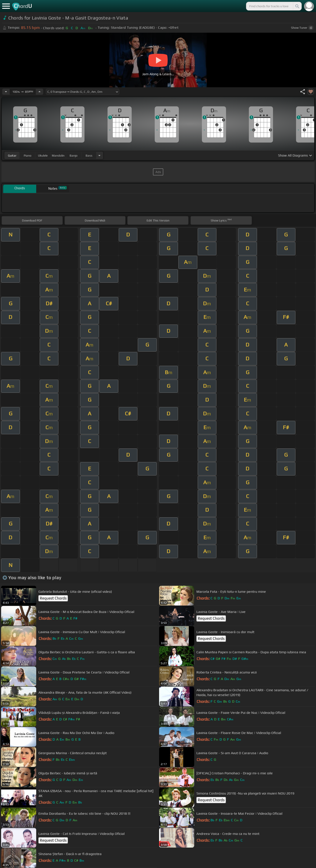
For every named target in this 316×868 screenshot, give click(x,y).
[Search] (297, 6)
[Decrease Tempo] (6, 92)
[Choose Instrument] (99, 155)
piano (28, 155)
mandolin (58, 155)
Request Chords (53, 598)
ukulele (43, 155)
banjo (74, 155)
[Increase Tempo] (39, 92)
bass (89, 155)
